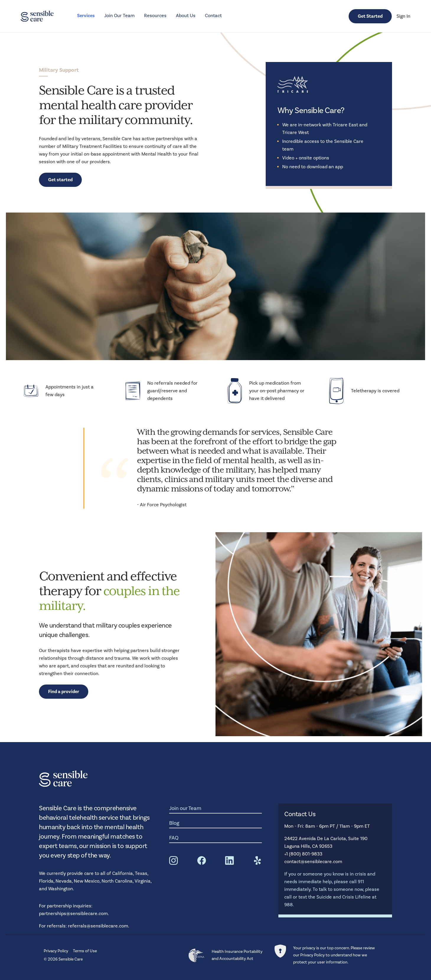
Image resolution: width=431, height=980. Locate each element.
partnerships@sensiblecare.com (73, 913)
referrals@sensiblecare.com (98, 926)
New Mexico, (88, 881)
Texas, (142, 873)
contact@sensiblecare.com (313, 861)
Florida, (47, 881)
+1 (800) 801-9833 (303, 854)
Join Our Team (119, 15)
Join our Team (185, 808)
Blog (174, 823)
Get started (60, 180)
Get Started (370, 16)
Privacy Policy (56, 951)
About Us (186, 15)
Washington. (61, 889)
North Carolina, (118, 881)
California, (124, 873)
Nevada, (65, 881)
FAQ (174, 838)
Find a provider (64, 692)
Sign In (403, 16)
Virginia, (143, 881)
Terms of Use (85, 951)
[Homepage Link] (37, 16)
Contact (213, 15)
